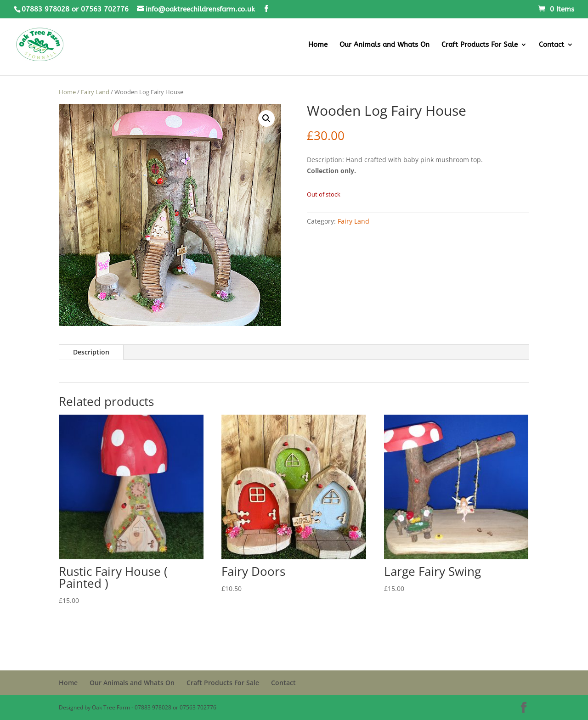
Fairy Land (95, 92)
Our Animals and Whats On (384, 45)
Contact (551, 45)
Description (91, 352)
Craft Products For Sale (480, 45)
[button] (266, 118)
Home (318, 45)
